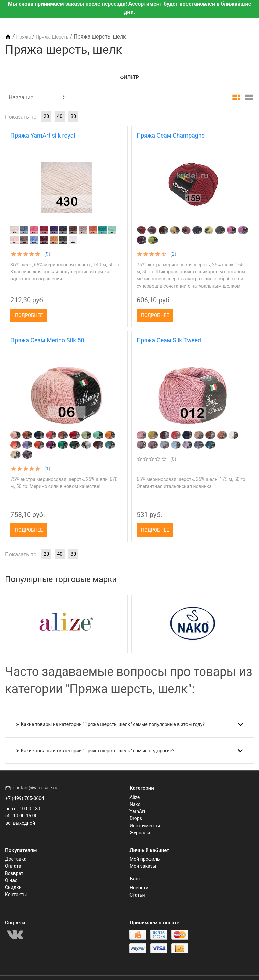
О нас (11, 880)
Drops (136, 818)
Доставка (16, 859)
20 (46, 116)
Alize (135, 797)
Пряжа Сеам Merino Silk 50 (47, 340)
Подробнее (29, 315)
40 (60, 116)
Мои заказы (143, 866)
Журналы (140, 833)
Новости (139, 888)
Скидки (13, 887)
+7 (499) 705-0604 (25, 798)
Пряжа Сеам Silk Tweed (169, 340)
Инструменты (145, 826)
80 (73, 116)
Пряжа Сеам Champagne (171, 136)
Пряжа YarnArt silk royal (43, 136)
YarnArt (137, 811)
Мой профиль (145, 859)
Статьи (137, 895)
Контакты (16, 895)
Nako (135, 804)
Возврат (14, 873)
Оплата (13, 866)
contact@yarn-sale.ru (35, 788)
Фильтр (130, 77)
